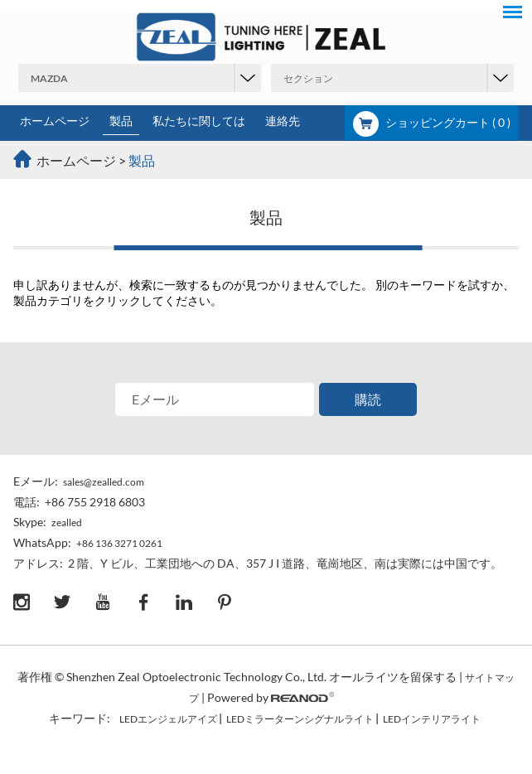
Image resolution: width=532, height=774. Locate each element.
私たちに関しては (199, 121)
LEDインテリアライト (432, 719)
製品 (121, 121)
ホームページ (55, 121)
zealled (67, 522)
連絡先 (283, 121)
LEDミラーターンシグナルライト (300, 719)
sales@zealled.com (104, 482)
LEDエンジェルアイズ (168, 719)
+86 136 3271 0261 (119, 543)
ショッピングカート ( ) (432, 122)
